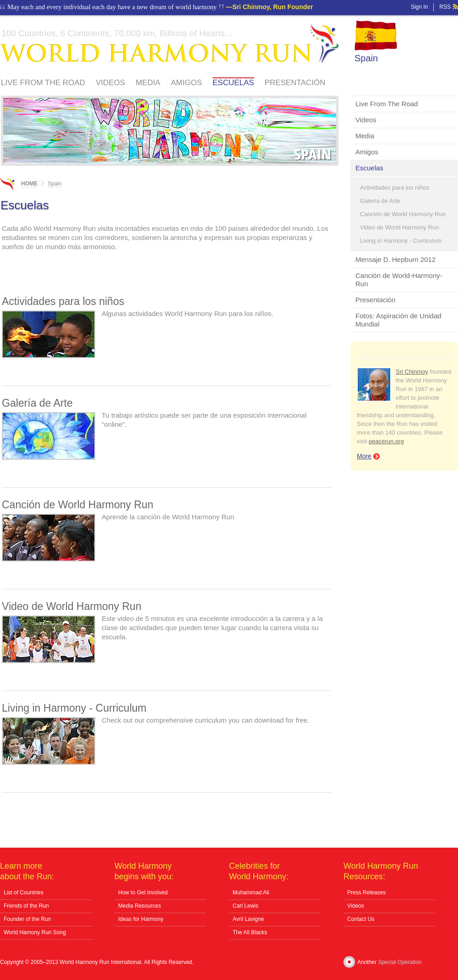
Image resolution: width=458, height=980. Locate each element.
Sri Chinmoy (412, 372)
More (364, 456)
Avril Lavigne (248, 919)
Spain (366, 58)
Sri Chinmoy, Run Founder (273, 7)
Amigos (186, 83)
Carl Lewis (245, 906)
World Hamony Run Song (35, 932)
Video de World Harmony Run (399, 227)
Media (148, 83)
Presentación (295, 83)
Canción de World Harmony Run (403, 214)
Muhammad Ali (251, 893)
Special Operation (400, 962)
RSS (445, 7)
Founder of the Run (27, 919)
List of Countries (24, 893)
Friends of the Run (26, 906)
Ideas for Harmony (141, 919)
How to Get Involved (143, 893)
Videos (110, 83)
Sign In (419, 7)
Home (29, 184)
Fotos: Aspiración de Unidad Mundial (398, 320)
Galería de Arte (380, 201)
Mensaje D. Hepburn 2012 (395, 259)
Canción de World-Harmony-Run (399, 280)
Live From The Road (43, 83)
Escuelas (233, 83)
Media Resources (139, 906)
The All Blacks (250, 932)
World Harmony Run (170, 44)
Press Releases (366, 893)
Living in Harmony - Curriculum (401, 241)
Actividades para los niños (395, 188)
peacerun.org (386, 441)
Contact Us (361, 919)
